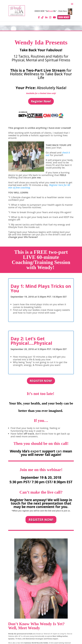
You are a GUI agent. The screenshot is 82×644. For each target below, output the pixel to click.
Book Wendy (64, 17)
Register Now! (41, 101)
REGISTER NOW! (41, 381)
